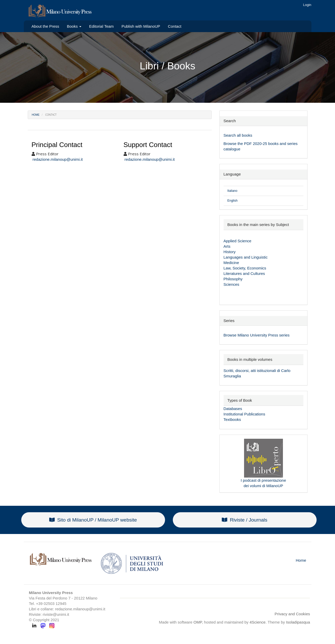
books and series (283, 144)
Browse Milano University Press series (257, 335)
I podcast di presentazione (263, 480)
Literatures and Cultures (244, 273)
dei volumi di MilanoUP (263, 486)
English (233, 201)
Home (36, 115)
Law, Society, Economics (245, 268)
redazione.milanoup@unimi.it (58, 159)
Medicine (231, 263)
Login (307, 5)
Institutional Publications (244, 414)
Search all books (238, 135)
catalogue (232, 149)
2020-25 (261, 144)
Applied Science (238, 241)
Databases (233, 409)
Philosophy (233, 279)
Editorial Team (101, 26)
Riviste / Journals (245, 520)
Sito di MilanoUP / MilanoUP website (93, 520)
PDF (248, 144)
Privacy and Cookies (292, 614)
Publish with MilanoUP (141, 26)
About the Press (45, 26)
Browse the (234, 144)
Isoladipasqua (298, 622)
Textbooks (232, 419)
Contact (175, 26)
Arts (227, 246)
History (230, 252)
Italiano (233, 191)
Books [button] (74, 26)
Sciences (231, 284)
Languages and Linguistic (246, 257)
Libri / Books (167, 66)
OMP (198, 622)
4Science (258, 622)
